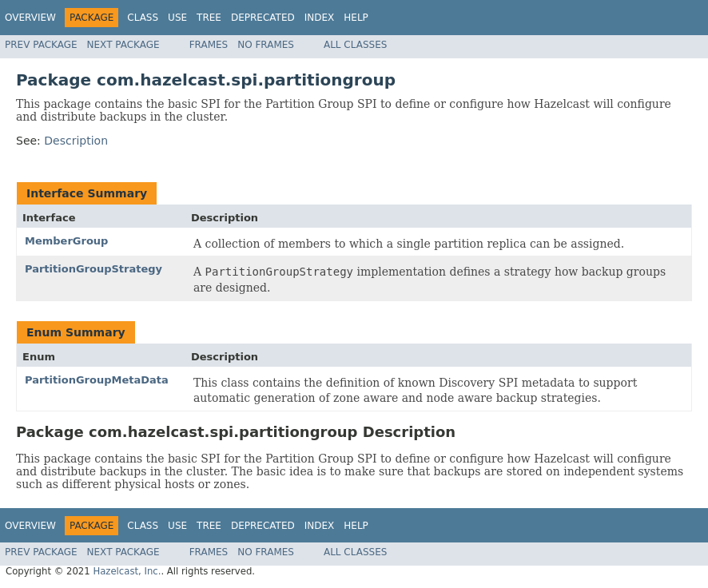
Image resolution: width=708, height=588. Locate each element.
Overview (30, 18)
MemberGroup (66, 241)
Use (177, 18)
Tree (209, 18)
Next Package (123, 45)
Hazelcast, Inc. (127, 571)
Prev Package (41, 45)
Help (356, 18)
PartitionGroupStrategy (93, 269)
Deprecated (263, 18)
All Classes (355, 45)
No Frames (266, 45)
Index (320, 18)
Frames (209, 45)
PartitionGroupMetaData (97, 380)
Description (76, 141)
